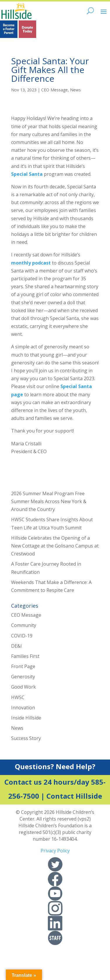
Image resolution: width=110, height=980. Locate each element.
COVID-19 (22, 636)
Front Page (23, 666)
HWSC (18, 697)
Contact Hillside (74, 796)
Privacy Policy (55, 851)
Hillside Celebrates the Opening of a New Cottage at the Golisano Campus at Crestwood (55, 546)
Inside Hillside (26, 718)
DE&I (16, 646)
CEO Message (54, 90)
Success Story (26, 738)
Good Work (23, 687)
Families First (25, 656)
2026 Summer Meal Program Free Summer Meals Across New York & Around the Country (49, 501)
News (75, 90)
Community (24, 625)
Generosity (23, 677)
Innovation (23, 708)
